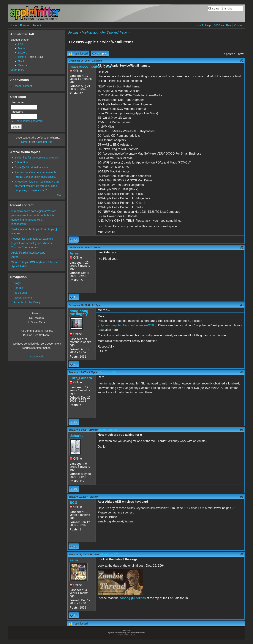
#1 (242, 61)
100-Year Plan (222, 25)
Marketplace (90, 33)
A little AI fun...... (24, 162)
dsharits (76, 436)
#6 (242, 497)
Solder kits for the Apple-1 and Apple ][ (38, 158)
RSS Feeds (21, 293)
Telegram (24, 65)
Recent (37, 25)
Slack (21, 61)
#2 (242, 248)
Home (13, 25)
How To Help (203, 25)
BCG (73, 503)
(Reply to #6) (109, 554)
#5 (242, 430)
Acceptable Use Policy (27, 302)
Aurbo (15, 257)
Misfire (22, 57)
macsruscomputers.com (90, 66)
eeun (74, 560)
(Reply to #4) (108, 430)
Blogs (17, 283)
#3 (242, 305)
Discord (23, 53)
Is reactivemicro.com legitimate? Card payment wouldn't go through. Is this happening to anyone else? (37, 186)
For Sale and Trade (114, 33)
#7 (242, 554)
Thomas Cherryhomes (25, 247)
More (60, 195)
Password (18, 112)
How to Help (37, 356)
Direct (25, 142)
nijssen (16, 233)
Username (18, 102)
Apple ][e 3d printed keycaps (32, 167)
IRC (20, 44)
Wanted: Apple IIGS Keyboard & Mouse (35, 262)
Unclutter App (44, 142)
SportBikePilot (20, 266)
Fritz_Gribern (81, 378)
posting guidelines (133, 598)
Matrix (22, 48)
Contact (239, 25)
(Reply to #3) (107, 372)
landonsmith (19, 224)
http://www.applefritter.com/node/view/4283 (127, 325)
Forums (25, 25)
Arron (74, 253)
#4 (242, 372)
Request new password (29, 121)
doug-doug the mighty (79, 312)
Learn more (18, 70)
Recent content (23, 86)
